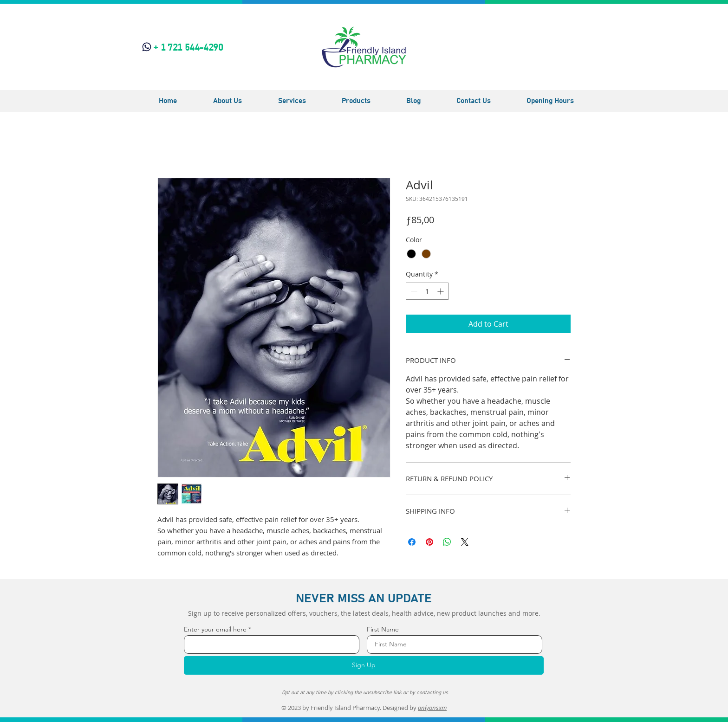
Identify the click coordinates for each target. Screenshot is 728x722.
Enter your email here (215, 629)
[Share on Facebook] (412, 542)
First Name (383, 629)
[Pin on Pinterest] (429, 542)
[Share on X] (465, 542)
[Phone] (147, 47)
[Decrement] (413, 291)
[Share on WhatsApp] (447, 542)
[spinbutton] (427, 291)
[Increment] (441, 291)
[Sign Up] (364, 665)
